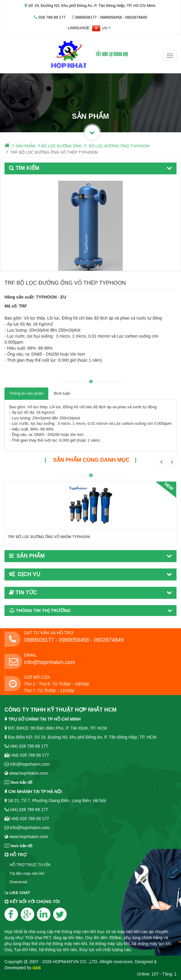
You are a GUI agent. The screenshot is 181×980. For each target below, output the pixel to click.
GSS (36, 968)
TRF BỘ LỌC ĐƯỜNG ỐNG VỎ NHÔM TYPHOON (49, 537)
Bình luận (62, 393)
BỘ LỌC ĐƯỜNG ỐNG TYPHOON (119, 146)
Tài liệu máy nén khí (27, 873)
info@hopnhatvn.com (50, 662)
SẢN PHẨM (26, 146)
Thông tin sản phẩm (26, 393)
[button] (101, 28)
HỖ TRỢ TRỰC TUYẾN (30, 865)
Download (18, 882)
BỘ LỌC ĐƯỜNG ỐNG (62, 146)
